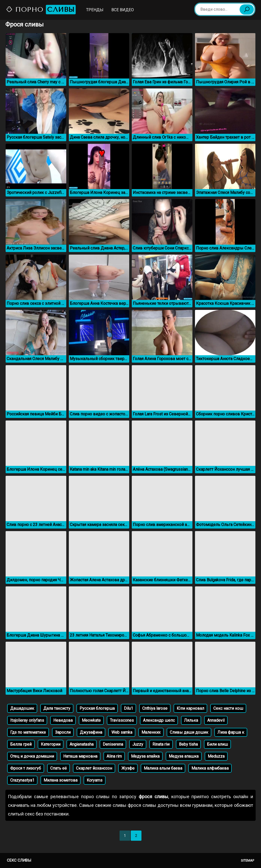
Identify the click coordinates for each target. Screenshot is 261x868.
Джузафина (91, 732)
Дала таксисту (57, 708)
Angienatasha (82, 744)
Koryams (95, 780)
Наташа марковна (80, 756)
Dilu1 (128, 708)
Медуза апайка (145, 756)
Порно (41, 10)
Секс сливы (19, 860)
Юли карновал (190, 708)
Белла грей (21, 744)
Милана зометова (61, 780)
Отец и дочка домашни (32, 756)
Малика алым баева (163, 768)
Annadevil (216, 720)
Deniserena (113, 744)
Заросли (63, 732)
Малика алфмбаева (210, 768)
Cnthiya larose (155, 708)
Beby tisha (188, 744)
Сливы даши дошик (189, 732)
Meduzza (216, 756)
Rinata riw (161, 744)
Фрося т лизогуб (26, 768)
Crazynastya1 (22, 780)
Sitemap (247, 860)
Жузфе (128, 768)
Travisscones (122, 720)
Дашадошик (22, 708)
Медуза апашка (184, 756)
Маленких (151, 732)
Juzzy (138, 744)
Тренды (95, 10)
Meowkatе (91, 720)
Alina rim (114, 756)
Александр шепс (159, 720)
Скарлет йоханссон (94, 768)
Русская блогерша (97, 708)
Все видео (123, 10)
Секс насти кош (228, 708)
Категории (51, 744)
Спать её (58, 768)
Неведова (63, 720)
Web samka (122, 732)
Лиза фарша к (231, 732)
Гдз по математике (28, 732)
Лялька (191, 720)
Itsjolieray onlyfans (27, 720)
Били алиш (217, 744)
